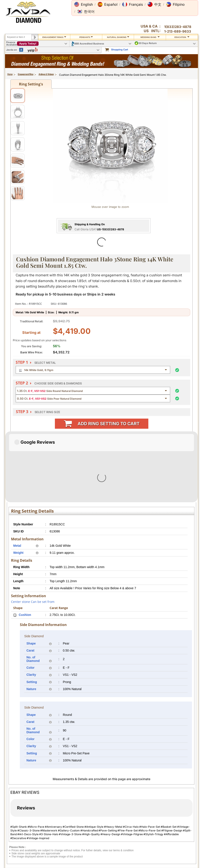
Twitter (165, 831)
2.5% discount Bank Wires (135, 802)
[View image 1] (18, 96)
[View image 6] (18, 177)
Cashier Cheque (133, 812)
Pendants (86, 37)
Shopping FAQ (57, 842)
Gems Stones (94, 827)
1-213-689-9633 (178, 31)
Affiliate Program (170, 804)
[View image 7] (18, 193)
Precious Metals (95, 831)
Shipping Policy (21, 796)
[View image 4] (18, 144)
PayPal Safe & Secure (136, 823)
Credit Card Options (135, 808)
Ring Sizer (55, 838)
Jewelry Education (97, 819)
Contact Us (93, 796)
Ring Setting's (31, 84)
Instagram (167, 823)
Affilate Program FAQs (174, 808)
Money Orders (132, 815)
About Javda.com (171, 796)
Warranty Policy (21, 838)
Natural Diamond (118, 37)
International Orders (23, 800)
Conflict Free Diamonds (100, 838)
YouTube (166, 835)
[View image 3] (18, 128)
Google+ (166, 839)
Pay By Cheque (132, 796)
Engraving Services (60, 827)
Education (182, 37)
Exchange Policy (21, 827)
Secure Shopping (59, 800)
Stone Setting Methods (100, 835)
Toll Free (94, 801)
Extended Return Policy (25, 831)
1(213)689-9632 (40, 861)
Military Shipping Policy (25, 804)
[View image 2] (18, 112)
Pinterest (166, 827)
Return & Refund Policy (25, 823)
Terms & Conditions (60, 804)
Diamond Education (98, 823)
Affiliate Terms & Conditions (170, 814)
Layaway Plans (132, 819)
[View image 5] (18, 161)
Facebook (166, 819)
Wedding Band (150, 37)
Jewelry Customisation (62, 823)
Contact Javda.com (172, 800)
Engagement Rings (54, 37)
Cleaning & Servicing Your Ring (64, 833)
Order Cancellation (22, 835)
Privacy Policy (57, 796)
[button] (84, 4)
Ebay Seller (167, 843)
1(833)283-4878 (178, 27)
